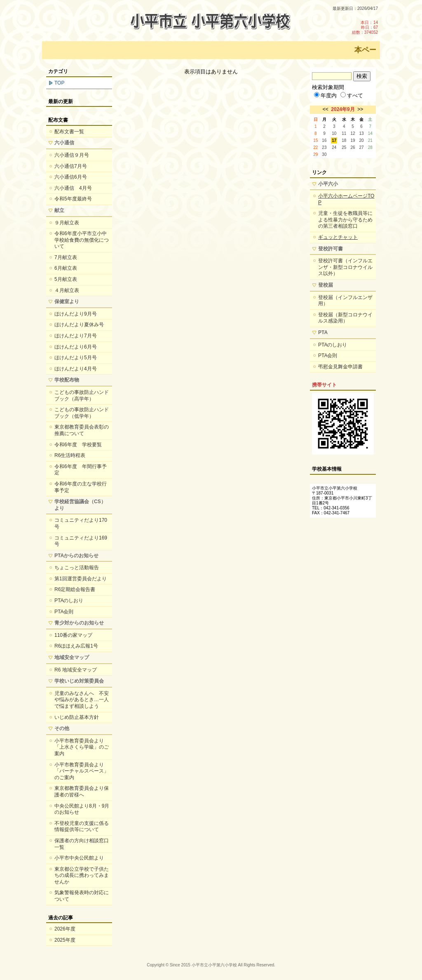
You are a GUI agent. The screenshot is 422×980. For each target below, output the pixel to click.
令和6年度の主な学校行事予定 (81, 487)
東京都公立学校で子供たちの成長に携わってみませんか (82, 875)
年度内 (325, 95)
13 (362, 133)
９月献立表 (67, 223)
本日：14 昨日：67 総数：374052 (365, 27)
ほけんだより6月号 (76, 347)
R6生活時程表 (70, 455)
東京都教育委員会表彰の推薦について (82, 430)
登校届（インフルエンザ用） (345, 301)
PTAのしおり (69, 601)
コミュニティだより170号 (81, 523)
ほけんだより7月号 (76, 336)
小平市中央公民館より (79, 858)
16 (324, 140)
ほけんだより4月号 (76, 369)
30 (324, 154)
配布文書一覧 (69, 132)
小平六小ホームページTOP (346, 199)
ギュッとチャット (338, 237)
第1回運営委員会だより (81, 579)
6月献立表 (66, 268)
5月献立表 (66, 279)
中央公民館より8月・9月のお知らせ (82, 809)
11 (344, 133)
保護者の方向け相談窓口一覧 (82, 844)
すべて (352, 95)
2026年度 (65, 929)
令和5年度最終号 (73, 199)
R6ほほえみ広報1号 (76, 646)
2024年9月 (343, 109)
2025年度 (65, 940)
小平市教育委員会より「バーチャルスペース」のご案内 (82, 771)
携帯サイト (324, 385)
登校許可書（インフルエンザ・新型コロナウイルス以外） (345, 267)
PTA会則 (64, 612)
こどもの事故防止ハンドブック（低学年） (82, 413)
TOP (59, 83)
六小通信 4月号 (73, 188)
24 (334, 147)
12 (353, 133)
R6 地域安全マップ (76, 670)
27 (362, 147)
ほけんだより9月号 (76, 314)
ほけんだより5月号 (76, 358)
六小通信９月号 (72, 155)
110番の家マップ (73, 635)
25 (344, 147)
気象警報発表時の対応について (82, 896)
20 (362, 140)
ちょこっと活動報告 (77, 568)
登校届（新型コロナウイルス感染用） (345, 318)
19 (353, 140)
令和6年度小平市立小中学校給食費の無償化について (82, 240)
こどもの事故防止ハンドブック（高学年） (82, 396)
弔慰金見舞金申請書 (340, 367)
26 (353, 147)
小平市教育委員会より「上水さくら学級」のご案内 (82, 747)
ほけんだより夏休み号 (79, 325)
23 (324, 147)
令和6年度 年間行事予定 (81, 470)
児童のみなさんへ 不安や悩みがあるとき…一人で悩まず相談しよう (82, 700)
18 (344, 140)
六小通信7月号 (71, 166)
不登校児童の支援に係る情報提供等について (82, 827)
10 (334, 133)
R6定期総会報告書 (75, 589)
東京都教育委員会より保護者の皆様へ (82, 792)
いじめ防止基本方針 (77, 717)
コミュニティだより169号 (81, 541)
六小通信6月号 (71, 177)
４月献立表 (67, 290)
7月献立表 (66, 257)
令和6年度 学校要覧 (78, 445)
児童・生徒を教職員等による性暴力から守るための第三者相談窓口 (345, 220)
